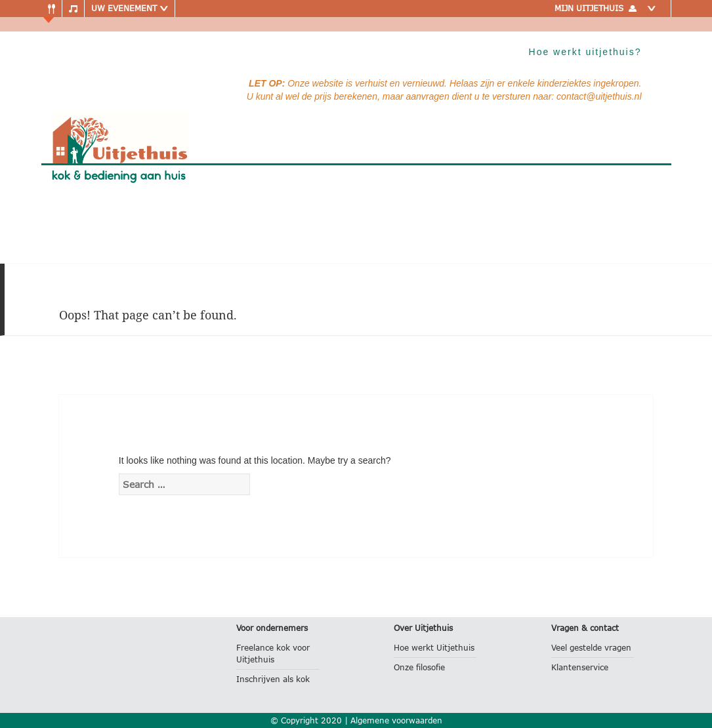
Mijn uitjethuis (608, 9)
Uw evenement (130, 8)
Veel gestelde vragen (591, 648)
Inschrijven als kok (273, 679)
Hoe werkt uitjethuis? (585, 52)
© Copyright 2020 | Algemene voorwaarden (356, 720)
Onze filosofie (419, 667)
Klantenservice (580, 667)
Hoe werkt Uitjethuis (434, 648)
